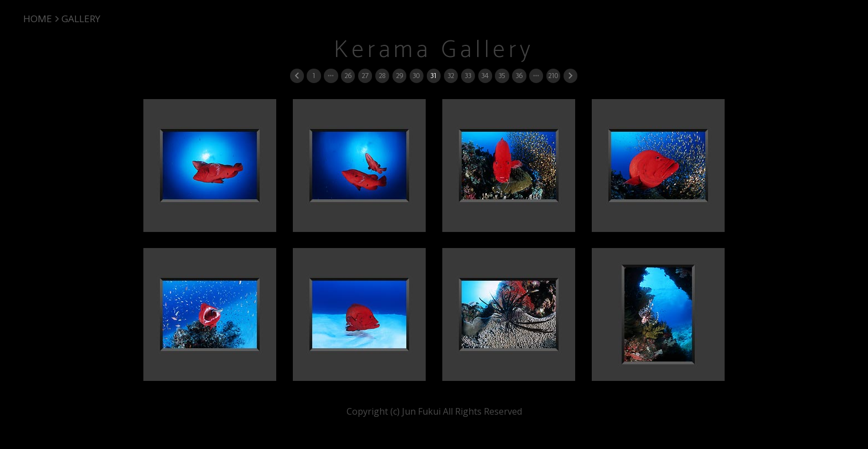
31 (433, 76)
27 (365, 76)
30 (416, 76)
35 (502, 76)
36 (519, 76)
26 (348, 76)
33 (468, 76)
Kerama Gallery (434, 50)
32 (451, 76)
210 (553, 76)
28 (382, 76)
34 (485, 76)
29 (399, 76)
